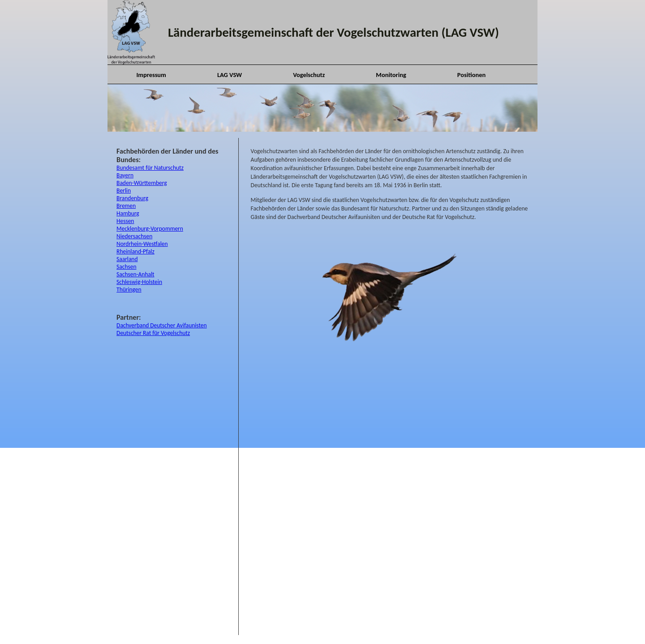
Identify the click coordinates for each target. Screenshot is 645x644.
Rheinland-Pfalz (135, 251)
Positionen (471, 75)
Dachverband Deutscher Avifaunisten (161, 325)
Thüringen (129, 290)
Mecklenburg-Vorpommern (150, 229)
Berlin (124, 191)
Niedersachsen (134, 236)
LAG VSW (230, 75)
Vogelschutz (309, 75)
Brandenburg (132, 198)
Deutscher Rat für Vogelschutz (153, 333)
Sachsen (126, 267)
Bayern (125, 175)
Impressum (151, 75)
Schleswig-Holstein (139, 282)
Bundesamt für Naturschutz (150, 168)
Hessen (125, 221)
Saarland (127, 259)
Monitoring (391, 75)
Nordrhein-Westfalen (142, 244)
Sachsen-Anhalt (135, 274)
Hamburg (128, 213)
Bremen (126, 206)
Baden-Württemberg (142, 183)
